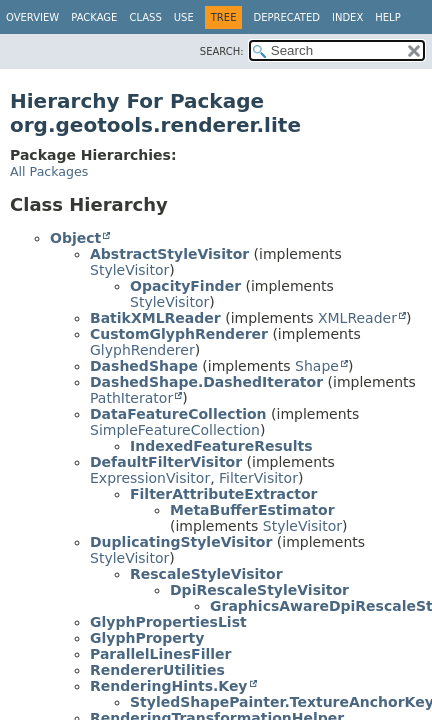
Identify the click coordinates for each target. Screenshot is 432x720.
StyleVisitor (129, 270)
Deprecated (286, 17)
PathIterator (131, 398)
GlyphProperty (147, 638)
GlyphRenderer (142, 350)
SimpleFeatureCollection (175, 430)
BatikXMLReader (155, 318)
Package (94, 17)
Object (75, 238)
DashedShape (144, 366)
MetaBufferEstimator (252, 510)
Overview (32, 17)
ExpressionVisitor (150, 478)
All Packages (49, 171)
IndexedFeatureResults (221, 446)
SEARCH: (222, 51)
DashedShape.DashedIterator (206, 382)
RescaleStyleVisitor (206, 574)
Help (387, 17)
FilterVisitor (258, 478)
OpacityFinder (185, 286)
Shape (317, 366)
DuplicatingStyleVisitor (181, 542)
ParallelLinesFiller (160, 654)
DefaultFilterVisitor (166, 462)
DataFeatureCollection (178, 414)
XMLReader (357, 318)
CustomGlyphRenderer (179, 334)
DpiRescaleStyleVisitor (259, 590)
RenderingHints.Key (169, 686)
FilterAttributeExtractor (224, 494)
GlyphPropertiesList (168, 622)
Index (347, 17)
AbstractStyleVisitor (169, 254)
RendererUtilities (157, 670)
